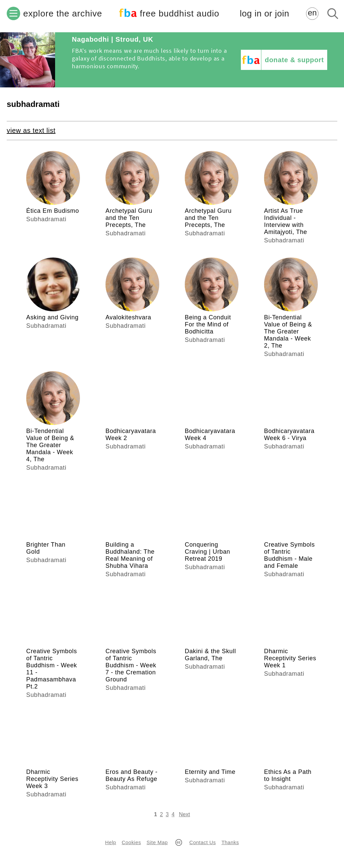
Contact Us (203, 842)
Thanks (230, 842)
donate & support (294, 60)
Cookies (131, 842)
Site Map (157, 842)
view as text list (31, 130)
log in (265, 14)
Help (111, 842)
